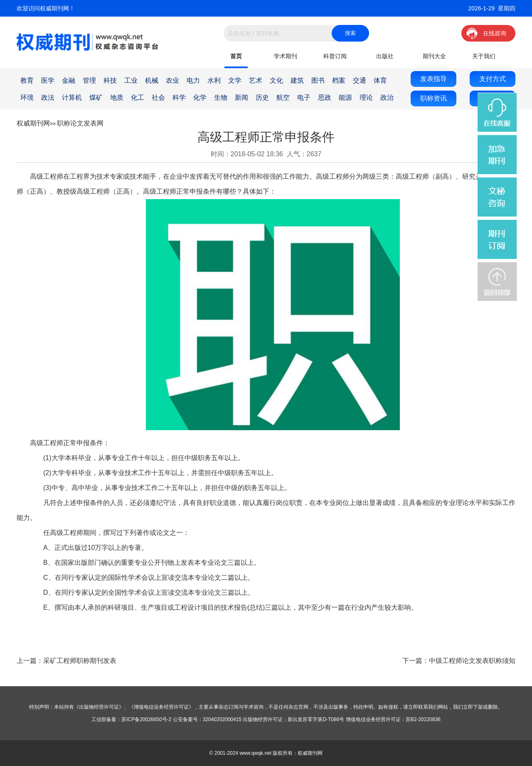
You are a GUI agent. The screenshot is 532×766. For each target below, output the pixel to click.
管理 (89, 80)
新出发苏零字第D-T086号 (316, 719)
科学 (179, 97)
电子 (304, 97)
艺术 (256, 80)
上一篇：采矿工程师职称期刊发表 (66, 661)
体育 (380, 80)
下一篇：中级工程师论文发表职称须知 (459, 661)
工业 (131, 80)
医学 (48, 80)
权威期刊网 (33, 123)
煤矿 (96, 97)
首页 (236, 56)
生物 (221, 97)
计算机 (72, 97)
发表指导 (433, 79)
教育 (27, 80)
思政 (325, 97)
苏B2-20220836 (423, 719)
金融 (69, 80)
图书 (318, 80)
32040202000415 (222, 719)
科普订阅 (335, 56)
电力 (193, 80)
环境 (27, 97)
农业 (172, 80)
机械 (152, 80)
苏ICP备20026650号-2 (146, 719)
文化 (276, 80)
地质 (117, 97)
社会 (158, 97)
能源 (345, 97)
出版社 (385, 56)
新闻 (241, 97)
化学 (200, 97)
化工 (138, 97)
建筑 (297, 80)
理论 (366, 97)
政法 (48, 97)
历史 (262, 97)
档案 (339, 80)
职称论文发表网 (80, 123)
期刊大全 (434, 56)
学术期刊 (286, 56)
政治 (387, 97)
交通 (360, 80)
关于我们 (484, 56)
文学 (235, 80)
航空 (283, 97)
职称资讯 (433, 98)
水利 (214, 80)
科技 (110, 80)
